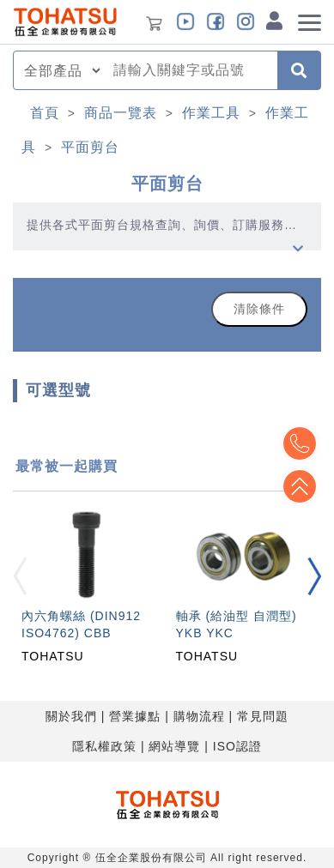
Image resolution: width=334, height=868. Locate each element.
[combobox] (190, 70)
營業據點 (135, 716)
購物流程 (199, 716)
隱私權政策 (104, 746)
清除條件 (259, 309)
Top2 (300, 443)
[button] (314, 577)
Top (300, 486)
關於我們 (71, 716)
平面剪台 (90, 147)
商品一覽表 (121, 113)
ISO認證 (237, 746)
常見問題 (263, 716)
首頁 (45, 113)
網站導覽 (174, 746)
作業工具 (211, 113)
